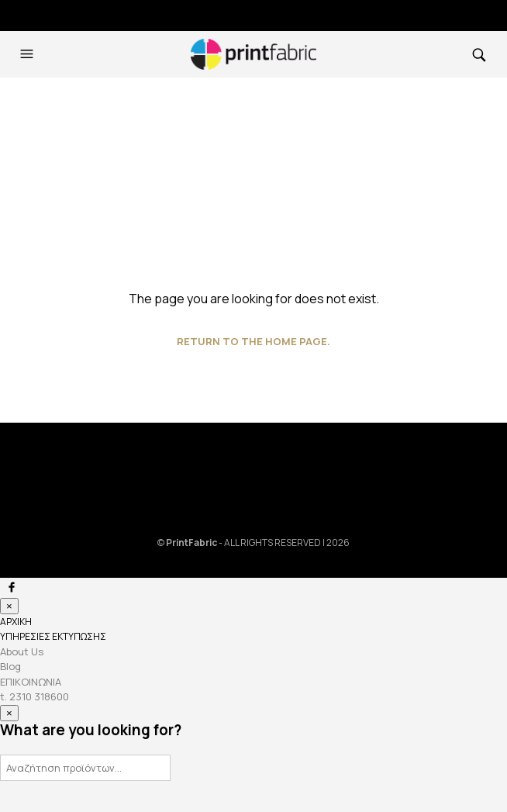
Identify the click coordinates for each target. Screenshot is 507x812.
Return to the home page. (253, 341)
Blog (10, 666)
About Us (22, 651)
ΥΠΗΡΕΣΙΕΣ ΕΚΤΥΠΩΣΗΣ (53, 636)
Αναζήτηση (157, 767)
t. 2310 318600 (34, 696)
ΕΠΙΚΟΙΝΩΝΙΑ (31, 682)
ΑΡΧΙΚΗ (16, 622)
